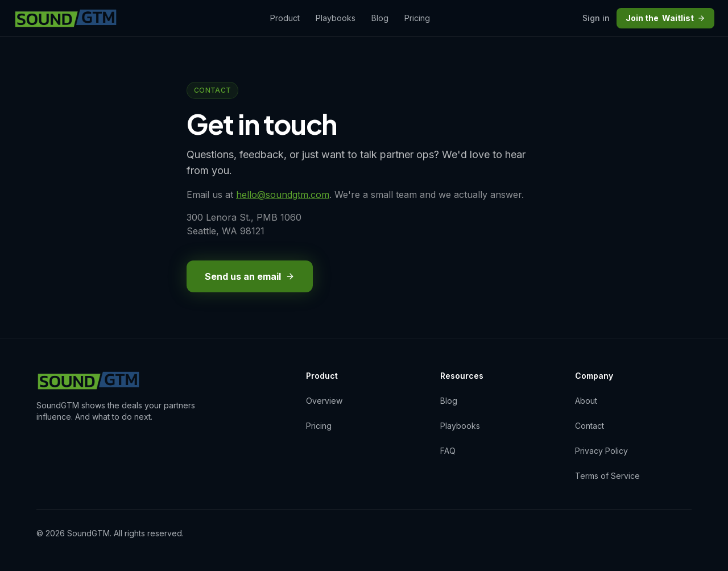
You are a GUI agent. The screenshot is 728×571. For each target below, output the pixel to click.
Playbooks (336, 18)
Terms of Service (607, 476)
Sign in (596, 18)
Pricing (417, 18)
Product (285, 18)
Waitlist (665, 18)
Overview (324, 401)
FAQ (448, 451)
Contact (590, 426)
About (586, 401)
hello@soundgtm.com (283, 195)
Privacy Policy (601, 451)
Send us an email (250, 276)
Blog (380, 18)
